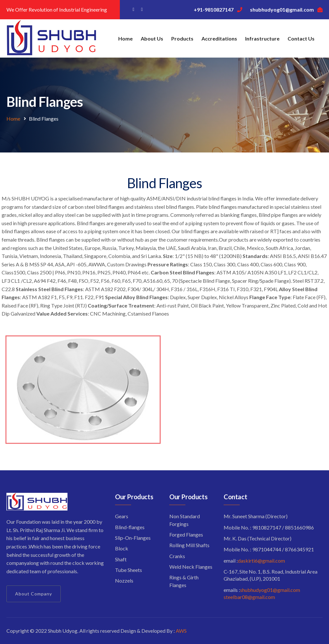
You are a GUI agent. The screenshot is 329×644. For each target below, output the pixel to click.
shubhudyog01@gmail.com (270, 590)
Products (182, 38)
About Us (152, 38)
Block (122, 548)
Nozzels (124, 580)
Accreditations (219, 38)
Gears (122, 516)
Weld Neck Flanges (191, 567)
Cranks (177, 556)
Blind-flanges (130, 527)
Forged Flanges (186, 534)
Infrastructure (262, 38)
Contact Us (301, 38)
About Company (34, 594)
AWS (181, 631)
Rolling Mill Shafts (189, 545)
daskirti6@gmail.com (261, 561)
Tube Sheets (129, 570)
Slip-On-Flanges (133, 538)
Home (125, 38)
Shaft (121, 559)
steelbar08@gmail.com (249, 597)
